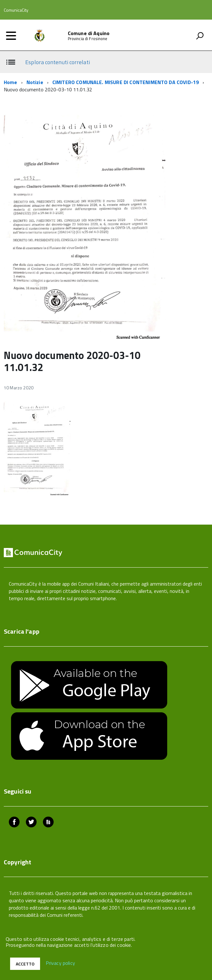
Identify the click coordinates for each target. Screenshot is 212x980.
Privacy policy (60, 963)
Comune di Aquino (89, 33)
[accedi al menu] (11, 36)
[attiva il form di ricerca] (200, 36)
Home (11, 82)
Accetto (25, 964)
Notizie (35, 82)
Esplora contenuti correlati (57, 62)
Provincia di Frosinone (88, 39)
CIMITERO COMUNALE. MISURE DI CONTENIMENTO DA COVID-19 (126, 82)
